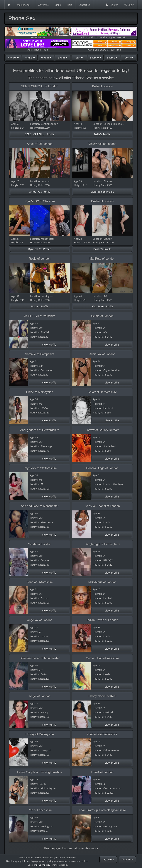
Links (58, 5)
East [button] (79, 58)
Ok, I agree (108, 860)
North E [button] (30, 58)
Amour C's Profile (40, 192)
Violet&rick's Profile (102, 192)
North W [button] (13, 58)
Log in (129, 5)
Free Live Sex (38, 33)
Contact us (84, 5)
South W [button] (96, 58)
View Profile (49, 345)
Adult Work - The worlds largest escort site (104, 33)
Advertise (43, 5)
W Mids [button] (46, 58)
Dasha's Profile (102, 249)
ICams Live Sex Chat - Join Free (104, 45)
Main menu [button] (24, 5)
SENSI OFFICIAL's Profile (40, 134)
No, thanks (127, 859)
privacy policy (43, 865)
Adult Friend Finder (38, 45)
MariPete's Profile (102, 306)
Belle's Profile (102, 134)
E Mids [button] (63, 58)
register (108, 70)
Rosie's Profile (40, 306)
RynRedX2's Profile (40, 249)
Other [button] (129, 58)
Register (111, 5)
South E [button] (112, 58)
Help (70, 5)
